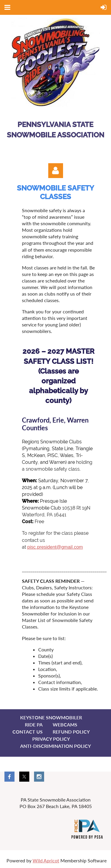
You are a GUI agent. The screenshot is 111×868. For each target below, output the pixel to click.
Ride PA (34, 725)
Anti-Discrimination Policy (55, 746)
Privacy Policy (51, 739)
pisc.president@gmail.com (55, 547)
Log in (56, 171)
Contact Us (28, 732)
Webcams (65, 725)
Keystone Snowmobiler (51, 717)
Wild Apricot (46, 860)
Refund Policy (71, 732)
